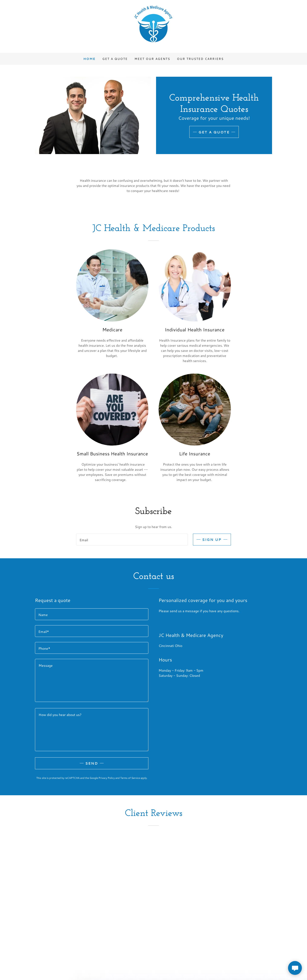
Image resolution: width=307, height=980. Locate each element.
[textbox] (132, 540)
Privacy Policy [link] (107, 778)
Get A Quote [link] (115, 59)
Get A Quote (214, 132)
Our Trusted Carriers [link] (200, 59)
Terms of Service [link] (130, 778)
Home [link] (89, 59)
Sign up (212, 539)
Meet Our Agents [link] (152, 59)
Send (92, 763)
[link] (154, 26)
